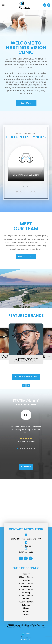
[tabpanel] (26, 163)
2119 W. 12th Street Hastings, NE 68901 (26, 539)
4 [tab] (31, 192)
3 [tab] (26, 192)
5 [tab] (36, 192)
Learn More (26, 103)
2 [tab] (22, 192)
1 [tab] (17, 192)
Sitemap (42, 627)
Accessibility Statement (16, 627)
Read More (26, 467)
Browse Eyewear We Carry (26, 377)
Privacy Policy (32, 627)
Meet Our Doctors (26, 256)
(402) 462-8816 (26, 546)
